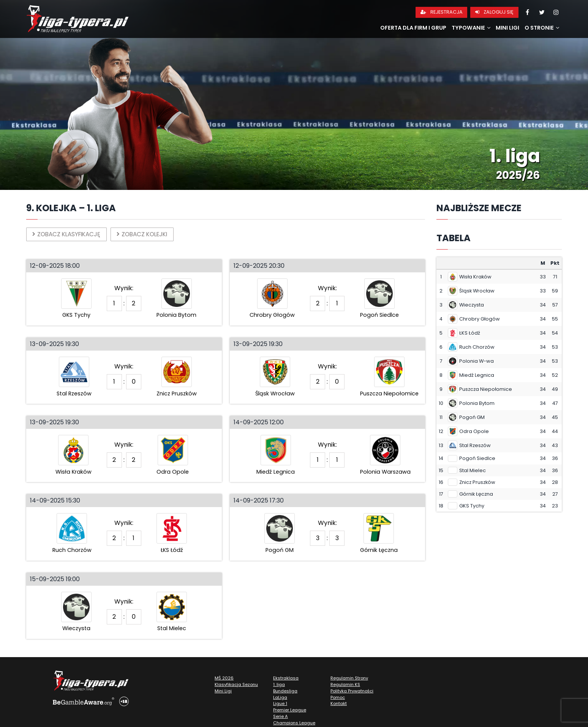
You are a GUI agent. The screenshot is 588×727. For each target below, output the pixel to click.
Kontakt (339, 704)
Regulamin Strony (349, 678)
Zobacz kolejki (149, 234)
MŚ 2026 (224, 678)
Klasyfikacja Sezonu (236, 685)
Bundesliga (285, 691)
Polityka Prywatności (352, 691)
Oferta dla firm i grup (413, 28)
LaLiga (280, 698)
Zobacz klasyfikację (69, 234)
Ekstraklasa (286, 678)
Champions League (294, 723)
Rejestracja (442, 12)
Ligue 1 (280, 704)
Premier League (290, 710)
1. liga (279, 685)
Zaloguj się (494, 12)
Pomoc (338, 698)
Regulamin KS (345, 685)
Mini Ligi (507, 28)
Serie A (281, 717)
